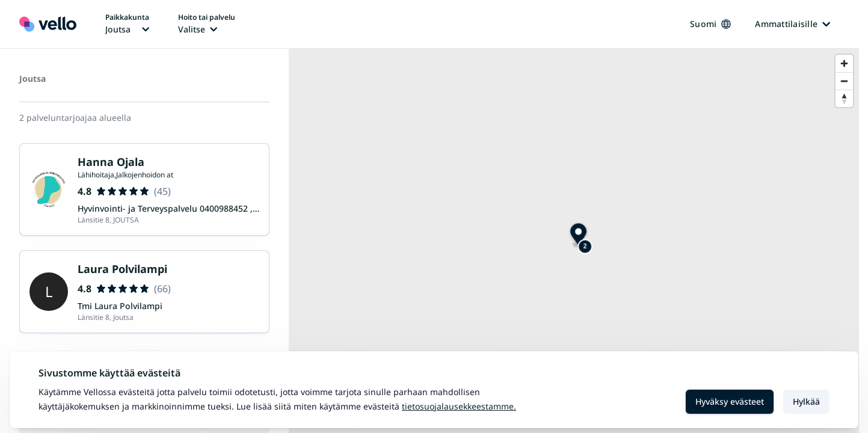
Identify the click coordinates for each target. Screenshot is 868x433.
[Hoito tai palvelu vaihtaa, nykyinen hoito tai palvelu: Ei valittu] (207, 24)
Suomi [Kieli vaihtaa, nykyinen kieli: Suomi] (710, 24)
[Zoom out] (844, 81)
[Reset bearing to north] (844, 98)
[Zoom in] (844, 63)
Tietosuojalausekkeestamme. (459, 406)
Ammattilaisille (793, 24)
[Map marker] (578, 235)
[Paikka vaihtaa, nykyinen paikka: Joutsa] (127, 24)
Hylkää (806, 401)
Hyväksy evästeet (730, 401)
